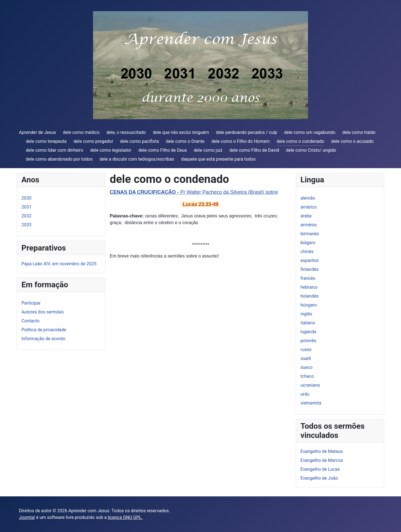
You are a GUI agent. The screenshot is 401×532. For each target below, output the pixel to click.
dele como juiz (208, 150)
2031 (26, 207)
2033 (26, 225)
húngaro (309, 305)
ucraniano (310, 385)
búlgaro (308, 243)
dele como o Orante (185, 141)
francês (308, 278)
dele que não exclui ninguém (181, 132)
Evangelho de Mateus (322, 451)
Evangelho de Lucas (320, 469)
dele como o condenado (300, 141)
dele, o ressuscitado (126, 132)
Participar (31, 303)
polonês (308, 341)
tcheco (307, 376)
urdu (305, 394)
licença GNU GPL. (125, 517)
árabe (306, 216)
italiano (308, 323)
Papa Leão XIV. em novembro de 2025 (59, 264)
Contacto (30, 321)
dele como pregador (93, 141)
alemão (308, 198)
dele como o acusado (352, 141)
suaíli (306, 358)
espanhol (310, 260)
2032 (26, 216)
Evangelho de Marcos (322, 460)
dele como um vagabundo (310, 132)
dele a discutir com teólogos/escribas (137, 159)
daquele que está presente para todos (218, 159)
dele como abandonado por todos (59, 159)
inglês (306, 314)
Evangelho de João (319, 478)
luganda (308, 332)
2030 (26, 198)
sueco (306, 367)
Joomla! (27, 517)
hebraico (309, 287)
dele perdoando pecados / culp (246, 132)
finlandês (310, 269)
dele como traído (359, 132)
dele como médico (81, 132)
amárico (309, 207)
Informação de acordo (43, 339)
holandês (310, 296)
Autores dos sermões (43, 312)
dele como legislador (111, 150)
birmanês (310, 234)
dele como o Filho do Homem (240, 141)
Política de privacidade (44, 330)
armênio (309, 225)
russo (306, 350)
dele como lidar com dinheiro (55, 150)
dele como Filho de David (254, 150)
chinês (307, 252)
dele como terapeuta (46, 141)
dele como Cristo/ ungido (311, 150)
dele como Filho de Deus (163, 150)
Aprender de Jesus (37, 132)
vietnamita (311, 403)
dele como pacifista (140, 141)
